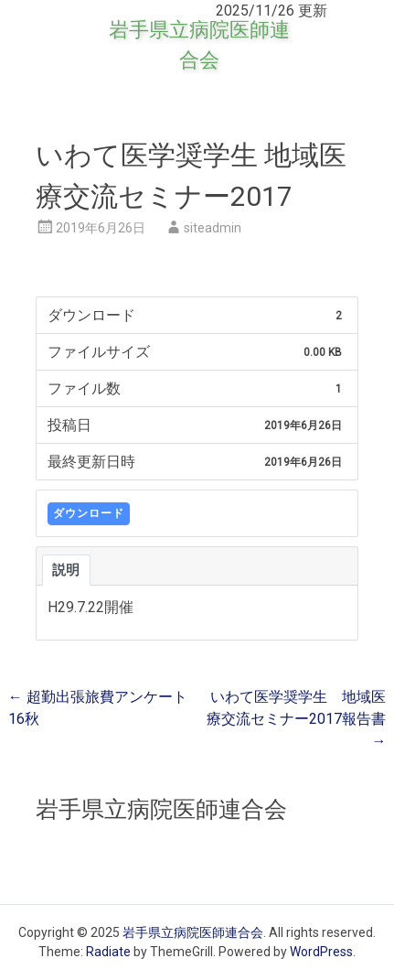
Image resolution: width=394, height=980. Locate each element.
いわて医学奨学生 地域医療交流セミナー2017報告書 (296, 719)
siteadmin (213, 228)
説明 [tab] (66, 570)
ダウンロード (89, 513)
